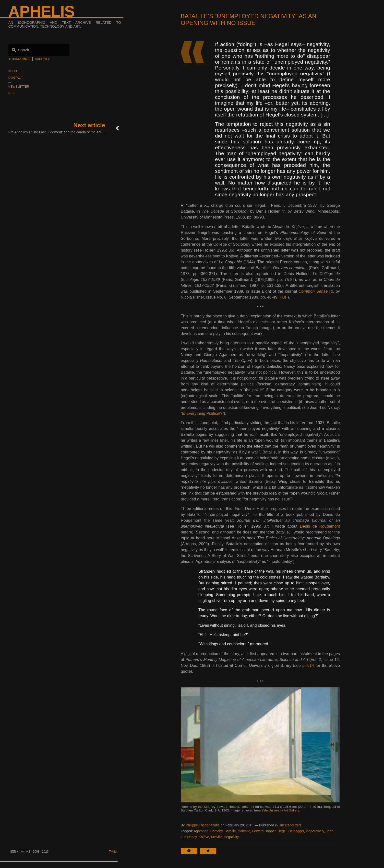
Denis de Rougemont (320, 526)
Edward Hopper (264, 831)
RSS (12, 93)
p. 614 (308, 665)
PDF (284, 297)
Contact (16, 78)
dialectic (244, 831)
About (14, 71)
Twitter (113, 852)
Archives (43, 59)
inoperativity (315, 831)
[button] (190, 851)
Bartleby (216, 831)
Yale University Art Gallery (280, 810)
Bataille (230, 831)
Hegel (282, 831)
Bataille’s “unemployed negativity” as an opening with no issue (249, 19)
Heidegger (296, 831)
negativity (232, 837)
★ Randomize (19, 59)
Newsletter (19, 87)
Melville (217, 837)
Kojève (204, 837)
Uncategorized (290, 825)
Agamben (201, 831)
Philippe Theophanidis (203, 825)
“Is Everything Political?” (202, 413)
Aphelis (41, 12)
